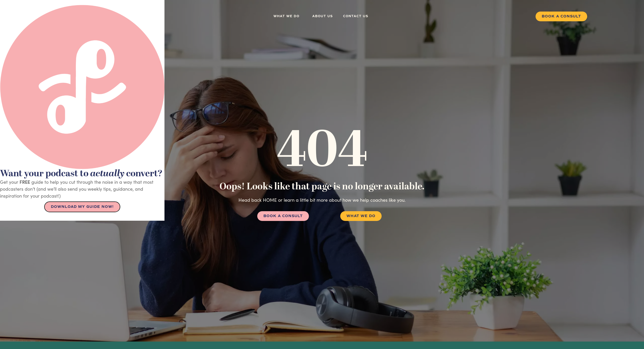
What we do (288, 16)
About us (323, 16)
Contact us (356, 16)
